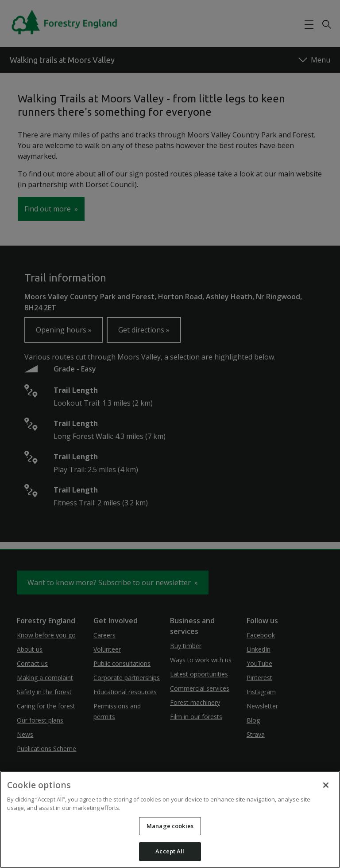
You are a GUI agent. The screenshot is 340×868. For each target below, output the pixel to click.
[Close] (326, 785)
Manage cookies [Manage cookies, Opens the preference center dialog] (170, 826)
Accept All (170, 851)
